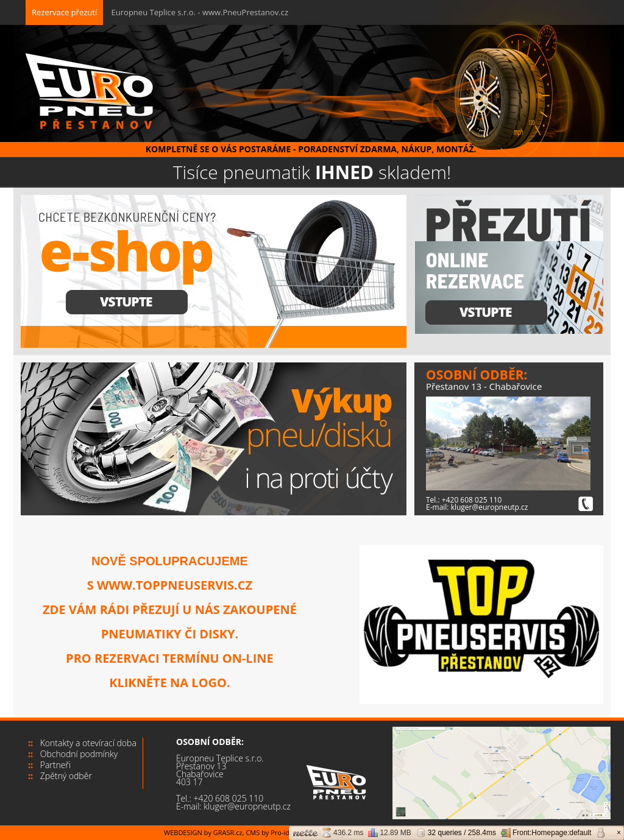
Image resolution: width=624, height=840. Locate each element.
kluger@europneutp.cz (490, 507)
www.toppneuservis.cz (175, 585)
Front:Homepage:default (546, 833)
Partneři (55, 765)
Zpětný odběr (66, 776)
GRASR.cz (228, 832)
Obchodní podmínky (79, 754)
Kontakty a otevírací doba (88, 743)
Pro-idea (284, 832)
